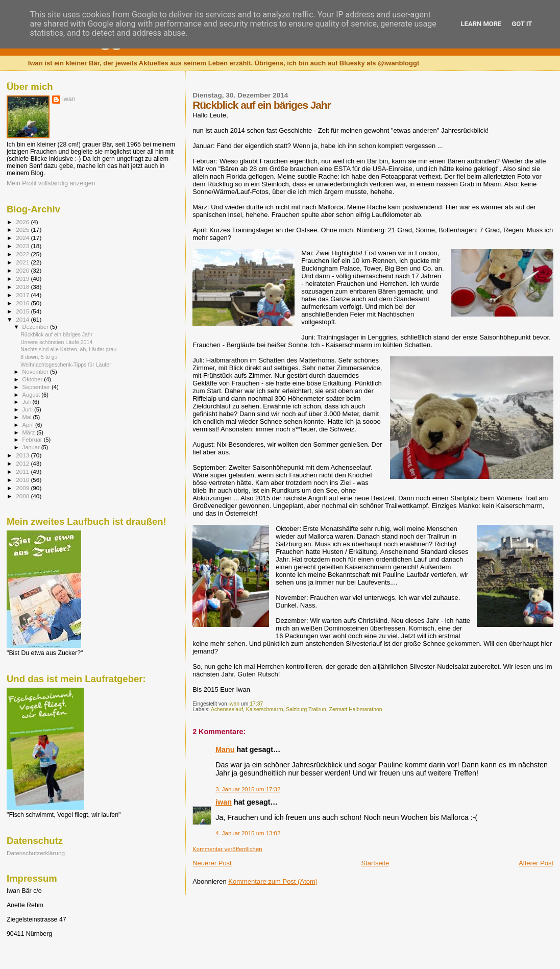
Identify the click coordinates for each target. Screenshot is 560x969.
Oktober (33, 379)
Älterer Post (536, 863)
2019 (23, 278)
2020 (23, 270)
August (32, 395)
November (36, 372)
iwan (224, 802)
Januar (32, 447)
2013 (23, 455)
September (37, 387)
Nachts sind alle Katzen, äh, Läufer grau (68, 349)
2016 (23, 303)
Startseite (375, 863)
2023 (23, 246)
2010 (23, 480)
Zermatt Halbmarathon (356, 709)
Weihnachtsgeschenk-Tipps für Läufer (66, 365)
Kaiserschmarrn (265, 709)
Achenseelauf (227, 709)
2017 (23, 295)
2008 (23, 496)
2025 (23, 229)
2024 (23, 238)
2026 (23, 222)
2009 (23, 488)
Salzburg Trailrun (306, 709)
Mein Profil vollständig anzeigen (51, 183)
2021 (23, 262)
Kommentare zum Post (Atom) (273, 881)
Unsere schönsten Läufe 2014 (56, 342)
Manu (225, 749)
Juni (29, 409)
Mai (28, 417)
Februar (33, 440)
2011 (23, 471)
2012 (23, 463)
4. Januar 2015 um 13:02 (248, 833)
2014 (23, 319)
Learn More (481, 24)
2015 (23, 311)
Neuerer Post (212, 863)
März (30, 432)
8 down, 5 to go (39, 357)
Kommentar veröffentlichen (227, 849)
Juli (28, 402)
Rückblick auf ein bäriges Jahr (56, 334)
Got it (522, 24)
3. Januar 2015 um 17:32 (248, 789)
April (29, 425)
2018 (23, 287)
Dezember (36, 327)
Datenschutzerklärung (36, 853)
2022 (23, 254)
